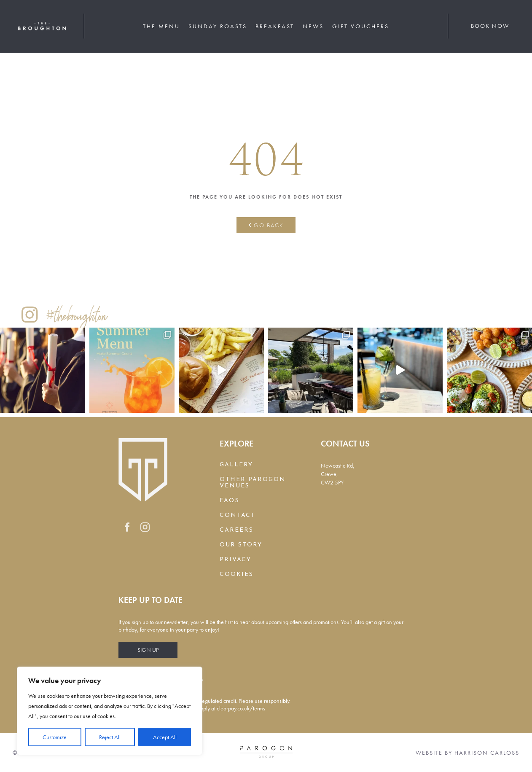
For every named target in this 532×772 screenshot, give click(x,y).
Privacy (235, 560)
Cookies (236, 574)
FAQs (230, 501)
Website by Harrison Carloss (468, 753)
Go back (266, 225)
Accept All (165, 737)
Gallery (236, 465)
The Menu (161, 26)
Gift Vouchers (361, 26)
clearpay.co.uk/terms (241, 708)
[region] (110, 711)
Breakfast (275, 26)
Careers (236, 530)
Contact (238, 515)
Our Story (241, 545)
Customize (55, 737)
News (313, 26)
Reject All (110, 737)
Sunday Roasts (218, 26)
